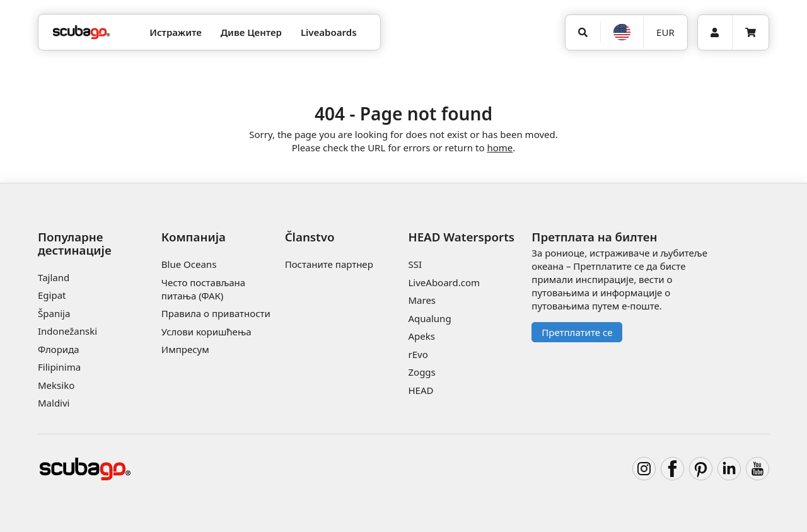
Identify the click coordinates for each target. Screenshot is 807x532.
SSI (415, 264)
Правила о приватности (216, 313)
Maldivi (54, 403)
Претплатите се (577, 332)
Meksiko (56, 385)
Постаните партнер (329, 264)
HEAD (421, 390)
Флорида (59, 349)
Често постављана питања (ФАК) (203, 289)
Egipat (52, 295)
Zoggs (421, 372)
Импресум (185, 349)
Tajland (54, 277)
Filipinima (59, 367)
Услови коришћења (206, 332)
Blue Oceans (189, 264)
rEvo (418, 354)
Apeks (421, 336)
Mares (422, 300)
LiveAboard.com (444, 282)
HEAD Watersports (461, 237)
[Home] (81, 32)
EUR (665, 32)
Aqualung (429, 318)
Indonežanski (67, 331)
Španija (54, 313)
